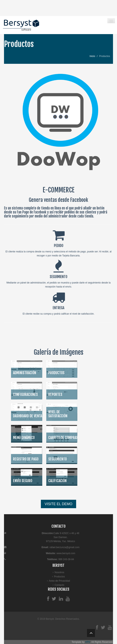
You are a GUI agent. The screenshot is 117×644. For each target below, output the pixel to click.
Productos (59, 577)
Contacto (59, 585)
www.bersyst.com (66, 553)
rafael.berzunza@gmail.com (65, 547)
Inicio (92, 56)
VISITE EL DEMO (58, 504)
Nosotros (59, 572)
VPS (88, 642)
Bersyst (50, 619)
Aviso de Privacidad (59, 581)
